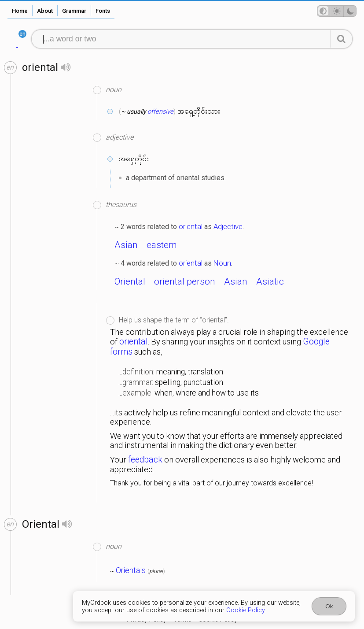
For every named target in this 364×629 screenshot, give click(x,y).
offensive (160, 111)
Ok (329, 606)
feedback (145, 460)
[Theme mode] (337, 11)
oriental (191, 226)
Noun (222, 263)
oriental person (185, 281)
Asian (126, 245)
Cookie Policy (245, 610)
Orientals (131, 570)
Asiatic (270, 281)
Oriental (130, 281)
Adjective (228, 226)
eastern (162, 245)
